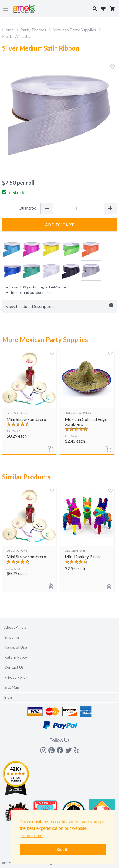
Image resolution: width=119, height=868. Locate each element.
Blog (8, 697)
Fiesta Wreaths (16, 36)
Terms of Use (16, 647)
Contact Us (14, 667)
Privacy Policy (16, 677)
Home (8, 30)
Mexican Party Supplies (74, 30)
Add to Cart (59, 225)
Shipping (12, 637)
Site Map (12, 687)
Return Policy (16, 657)
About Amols (15, 627)
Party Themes (33, 30)
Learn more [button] (32, 836)
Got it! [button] (63, 850)
